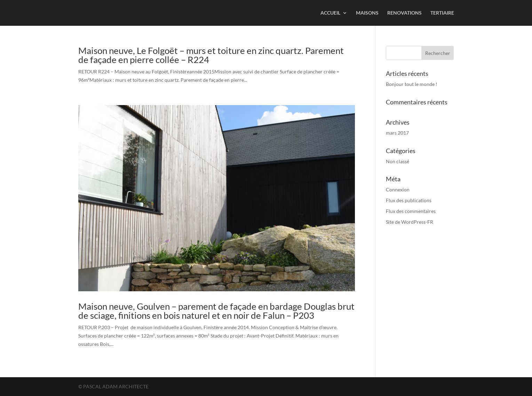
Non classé (398, 161)
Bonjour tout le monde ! (412, 84)
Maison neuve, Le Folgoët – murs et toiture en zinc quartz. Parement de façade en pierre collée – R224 (211, 55)
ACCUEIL (330, 13)
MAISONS (367, 13)
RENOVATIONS (404, 13)
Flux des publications (409, 200)
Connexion (398, 189)
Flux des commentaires (411, 211)
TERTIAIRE (442, 13)
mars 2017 (397, 133)
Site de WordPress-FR (410, 222)
